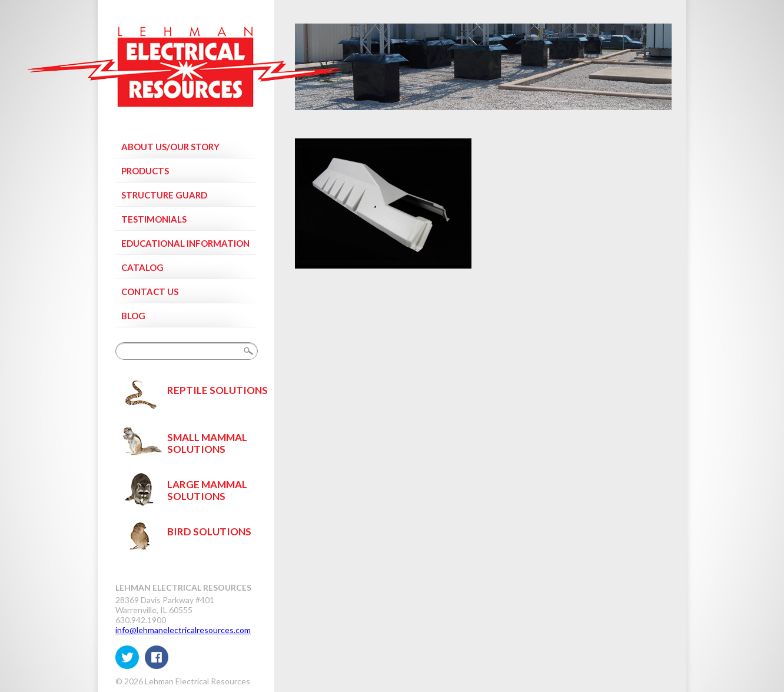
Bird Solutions (209, 532)
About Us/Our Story (170, 147)
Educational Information (185, 243)
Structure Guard (164, 195)
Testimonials (154, 219)
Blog (133, 316)
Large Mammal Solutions (207, 490)
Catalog (142, 267)
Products (145, 171)
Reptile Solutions (217, 390)
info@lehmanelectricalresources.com (183, 630)
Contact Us (150, 292)
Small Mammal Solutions (207, 443)
